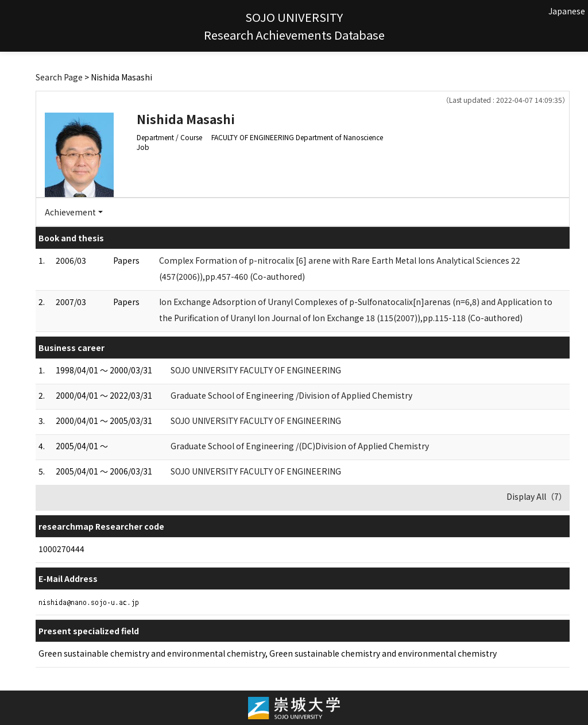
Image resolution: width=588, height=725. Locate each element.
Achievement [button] (70, 212)
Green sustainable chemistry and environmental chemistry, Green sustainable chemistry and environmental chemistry (268, 653)
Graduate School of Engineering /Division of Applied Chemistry (291, 395)
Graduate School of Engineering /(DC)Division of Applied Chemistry (300, 446)
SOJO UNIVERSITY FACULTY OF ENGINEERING (256, 370)
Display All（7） (537, 496)
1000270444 (61, 549)
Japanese (567, 11)
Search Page (59, 77)
